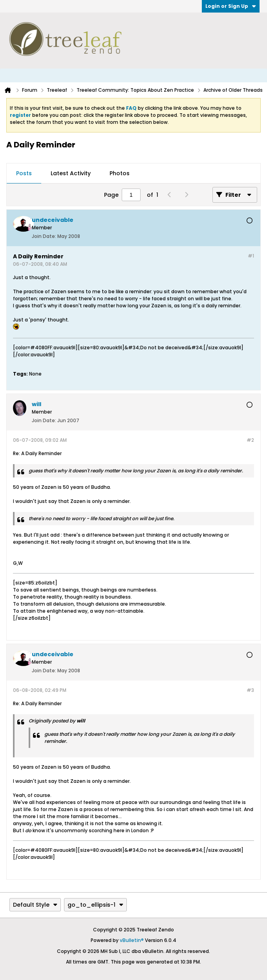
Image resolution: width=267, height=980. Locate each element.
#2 (250, 440)
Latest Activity (71, 173)
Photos (120, 173)
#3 (250, 690)
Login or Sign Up (231, 6)
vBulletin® (132, 940)
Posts (24, 173)
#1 (251, 256)
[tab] (24, 174)
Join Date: (44, 236)
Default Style (35, 905)
